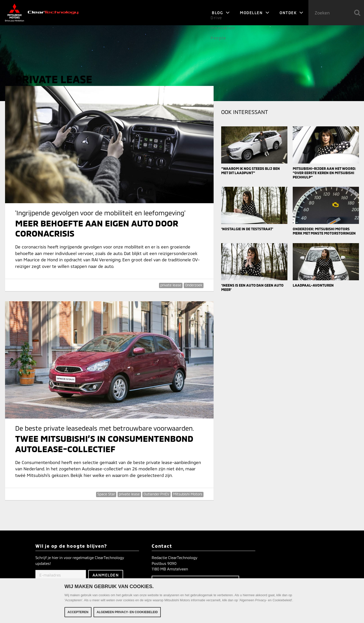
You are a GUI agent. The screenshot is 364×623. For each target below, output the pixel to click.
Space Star (106, 494)
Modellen (255, 13)
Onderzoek (194, 285)
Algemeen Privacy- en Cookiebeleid (127, 613)
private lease (171, 285)
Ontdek (291, 13)
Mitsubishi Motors (188, 494)
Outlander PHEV (156, 494)
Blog (221, 13)
